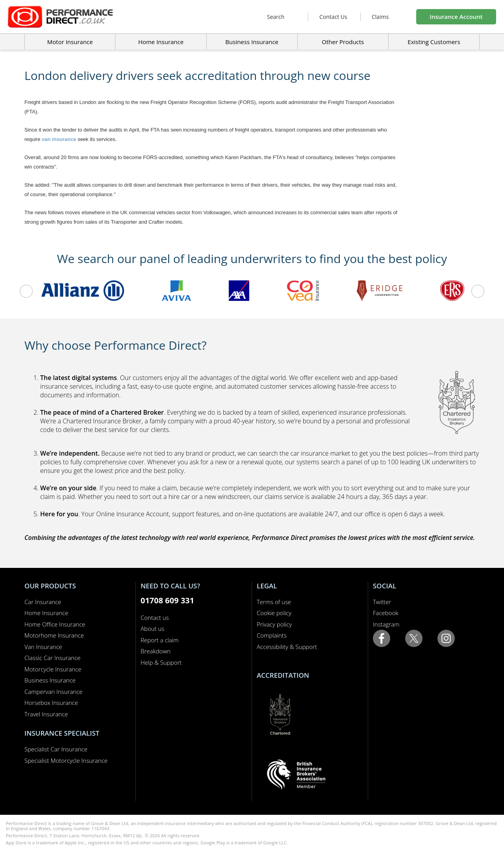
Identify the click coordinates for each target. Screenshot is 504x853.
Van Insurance (43, 647)
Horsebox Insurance (51, 703)
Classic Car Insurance (53, 658)
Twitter (382, 602)
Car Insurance (43, 602)
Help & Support (161, 662)
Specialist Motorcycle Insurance (66, 760)
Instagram (386, 624)
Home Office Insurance (55, 624)
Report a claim (160, 640)
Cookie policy (274, 613)
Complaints (272, 635)
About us (152, 629)
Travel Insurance (46, 714)
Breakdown (156, 651)
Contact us (155, 617)
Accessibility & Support (287, 647)
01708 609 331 (167, 600)
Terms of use (274, 602)
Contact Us (333, 17)
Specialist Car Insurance (56, 749)
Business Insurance (252, 42)
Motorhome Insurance (54, 635)
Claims (380, 17)
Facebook (386, 613)
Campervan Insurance (54, 692)
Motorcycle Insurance (53, 669)
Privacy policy (274, 624)
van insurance (59, 139)
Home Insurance (46, 613)
